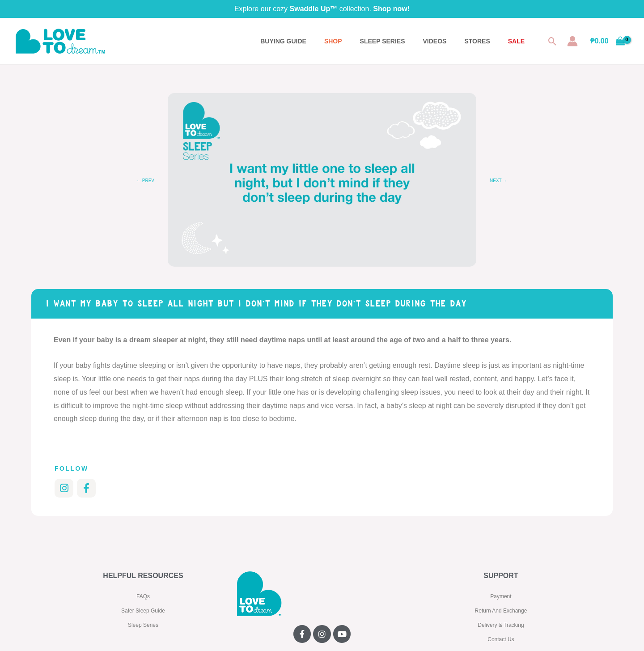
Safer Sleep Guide (143, 611)
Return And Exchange (501, 611)
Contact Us (501, 639)
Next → (498, 181)
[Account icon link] (572, 41)
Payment (501, 596)
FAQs (143, 596)
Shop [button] (333, 41)
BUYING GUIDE (283, 41)
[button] (553, 41)
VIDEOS (435, 41)
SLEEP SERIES (383, 41)
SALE (516, 41)
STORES (477, 41)
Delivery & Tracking (501, 625)
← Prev (145, 181)
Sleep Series (143, 625)
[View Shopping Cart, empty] (608, 41)
